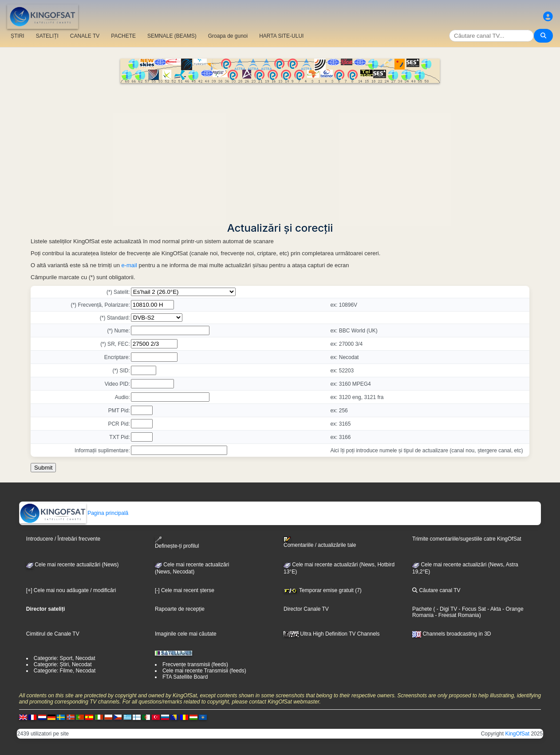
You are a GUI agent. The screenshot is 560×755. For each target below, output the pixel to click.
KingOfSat (517, 734)
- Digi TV (447, 609)
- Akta (493, 609)
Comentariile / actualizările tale (320, 542)
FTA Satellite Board (185, 677)
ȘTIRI (18, 36)
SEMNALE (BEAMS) (172, 36)
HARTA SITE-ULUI (281, 36)
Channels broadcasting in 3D (452, 634)
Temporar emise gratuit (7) (323, 590)
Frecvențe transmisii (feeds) (195, 664)
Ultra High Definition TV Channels (332, 634)
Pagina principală (74, 513)
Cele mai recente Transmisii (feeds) (204, 671)
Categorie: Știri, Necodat (63, 664)
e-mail (129, 265)
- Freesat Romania (456, 615)
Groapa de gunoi (228, 36)
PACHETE (123, 36)
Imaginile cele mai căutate (186, 634)
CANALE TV (85, 36)
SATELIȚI (47, 36)
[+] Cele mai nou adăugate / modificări (71, 590)
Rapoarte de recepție (180, 609)
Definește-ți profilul (177, 543)
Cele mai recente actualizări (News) (73, 565)
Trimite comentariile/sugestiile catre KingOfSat (467, 539)
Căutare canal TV (436, 590)
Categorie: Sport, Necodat (65, 658)
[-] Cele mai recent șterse (185, 590)
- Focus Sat (471, 609)
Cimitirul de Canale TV (53, 634)
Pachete (422, 609)
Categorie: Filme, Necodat (65, 671)
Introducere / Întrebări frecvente (63, 539)
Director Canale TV (306, 609)
